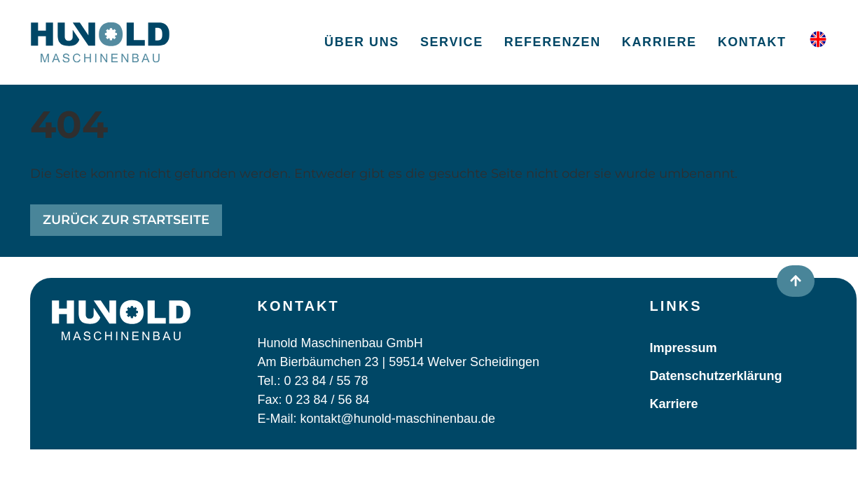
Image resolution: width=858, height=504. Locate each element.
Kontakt (752, 42)
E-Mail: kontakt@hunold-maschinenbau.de (376, 419)
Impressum (684, 348)
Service (452, 42)
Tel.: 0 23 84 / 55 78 (313, 381)
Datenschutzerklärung (716, 376)
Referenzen (553, 42)
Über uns (362, 42)
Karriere (659, 42)
